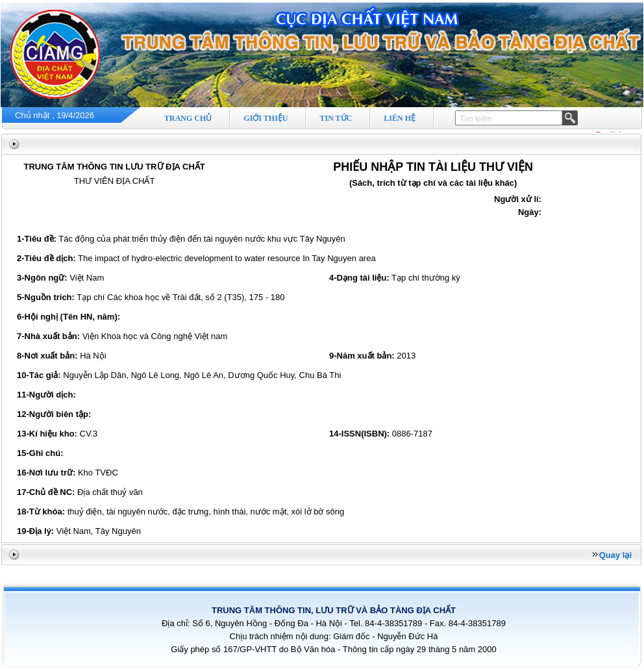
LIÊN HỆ (400, 118)
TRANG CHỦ (188, 118)
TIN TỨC (336, 118)
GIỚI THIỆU (266, 118)
